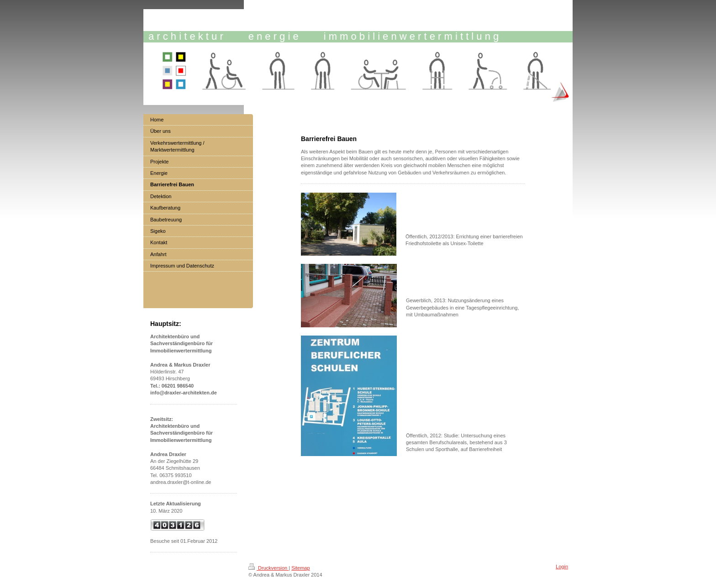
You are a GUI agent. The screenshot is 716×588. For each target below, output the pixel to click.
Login (562, 567)
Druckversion (268, 568)
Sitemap (300, 568)
